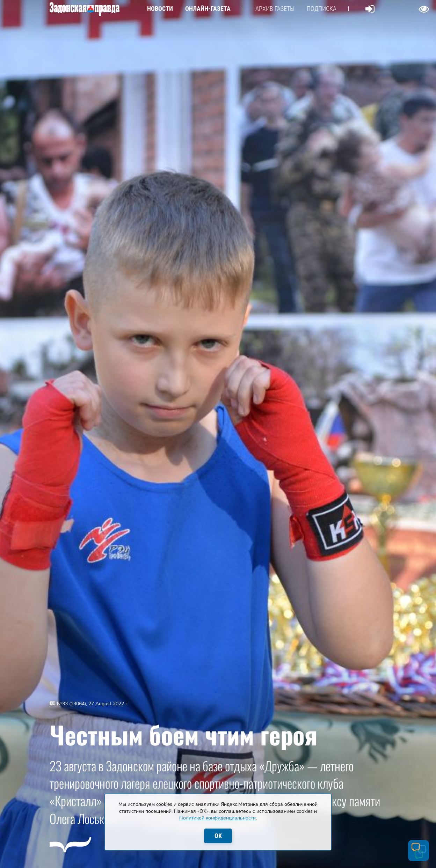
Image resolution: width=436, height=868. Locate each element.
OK (218, 836)
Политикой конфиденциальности (217, 818)
